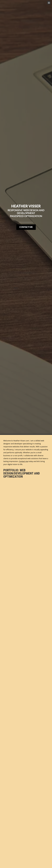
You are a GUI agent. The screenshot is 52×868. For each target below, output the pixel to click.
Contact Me (26, 227)
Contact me (23, 461)
